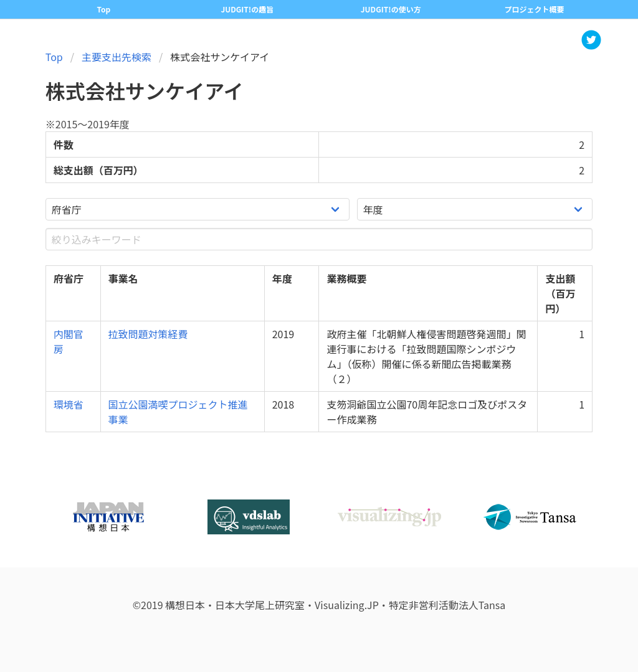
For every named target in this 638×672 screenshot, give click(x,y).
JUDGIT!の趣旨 (247, 9)
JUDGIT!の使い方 (391, 9)
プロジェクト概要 (535, 9)
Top (104, 9)
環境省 (69, 404)
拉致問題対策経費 (148, 334)
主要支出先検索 (117, 57)
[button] (591, 40)
